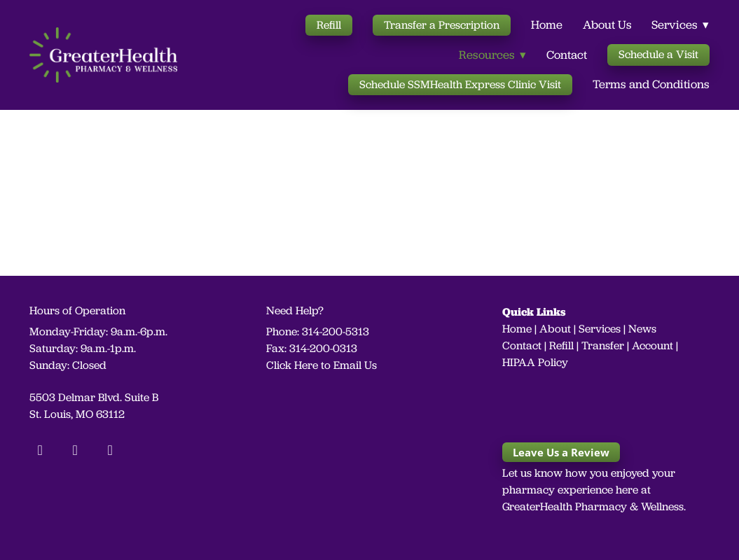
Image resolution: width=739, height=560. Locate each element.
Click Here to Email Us (322, 365)
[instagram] (75, 450)
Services (600, 329)
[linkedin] (110, 450)
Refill (329, 25)
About (555, 329)
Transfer (603, 345)
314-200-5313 (336, 331)
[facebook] (40, 450)
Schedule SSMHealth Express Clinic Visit (460, 84)
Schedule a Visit (658, 54)
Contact (567, 55)
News (642, 329)
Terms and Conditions (651, 84)
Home (547, 24)
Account (652, 345)
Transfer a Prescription (442, 25)
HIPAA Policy (535, 362)
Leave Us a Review (561, 452)
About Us (607, 24)
